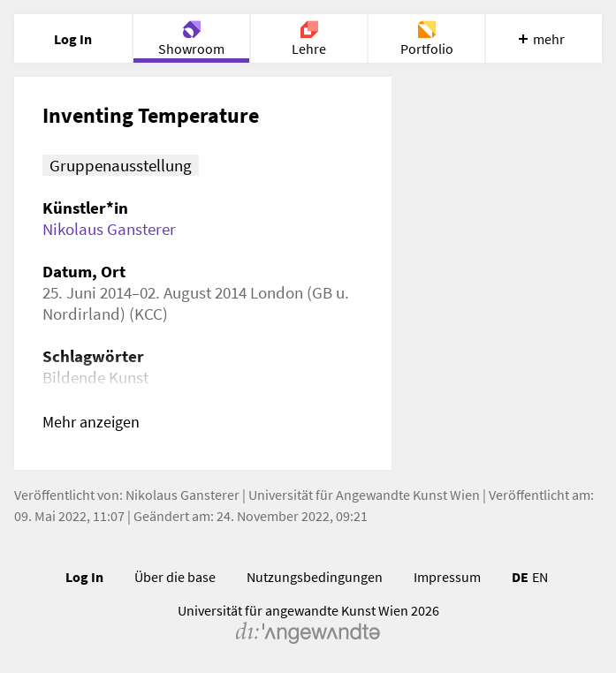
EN (540, 577)
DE (520, 577)
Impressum (447, 577)
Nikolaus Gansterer (109, 229)
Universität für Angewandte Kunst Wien (364, 495)
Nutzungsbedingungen (315, 577)
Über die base (175, 577)
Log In (84, 577)
